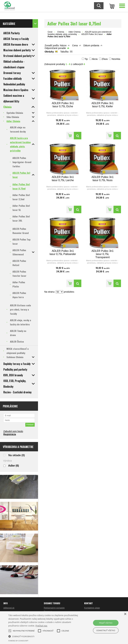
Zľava (105, 59)
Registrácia (10, 434)
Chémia (61, 32)
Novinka (116, 59)
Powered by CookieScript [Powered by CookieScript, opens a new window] (18, 641)
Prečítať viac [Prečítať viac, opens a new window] (41, 626)
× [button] (125, 614)
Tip (86, 59)
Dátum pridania (91, 45)
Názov (63, 45)
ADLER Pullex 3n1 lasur (92, 34)
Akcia (95, 59)
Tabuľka (64, 52)
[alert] (64, 628)
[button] (24, 631)
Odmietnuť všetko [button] (106, 630)
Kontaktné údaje (92, 608)
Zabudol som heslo (13, 431)
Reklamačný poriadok (54, 608)
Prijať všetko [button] (106, 623)
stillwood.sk (9, 608)
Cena (75, 45)
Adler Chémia (74, 32)
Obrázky (49, 52)
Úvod (50, 32)
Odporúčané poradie (55, 48)
